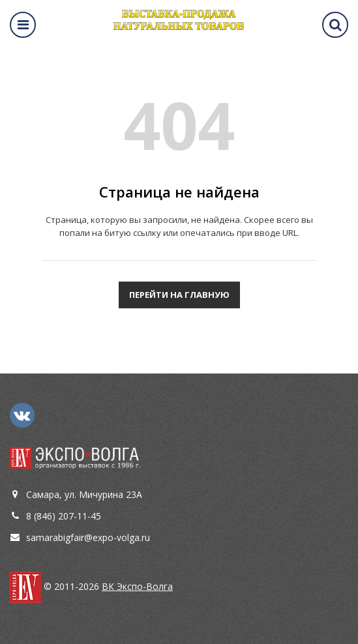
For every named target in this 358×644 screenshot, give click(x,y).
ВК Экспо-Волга (137, 586)
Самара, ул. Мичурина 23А (84, 494)
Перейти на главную (179, 295)
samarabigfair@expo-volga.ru (88, 537)
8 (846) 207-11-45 (64, 516)
